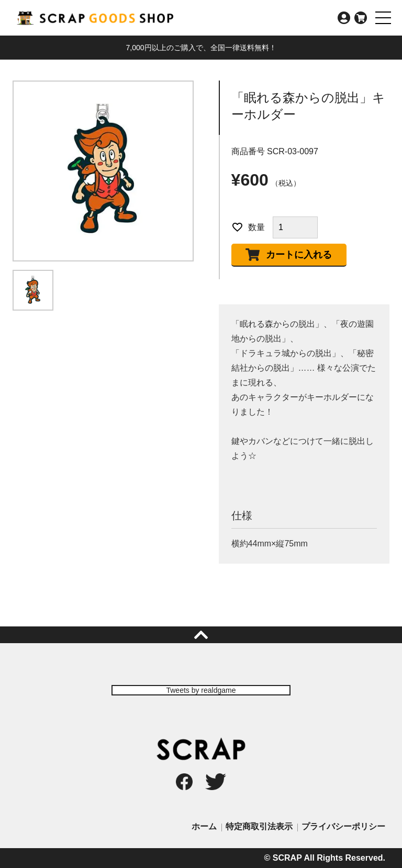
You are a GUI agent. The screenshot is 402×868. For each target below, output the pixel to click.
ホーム (204, 826)
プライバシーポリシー (343, 826)
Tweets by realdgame (201, 690)
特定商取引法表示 (259, 826)
